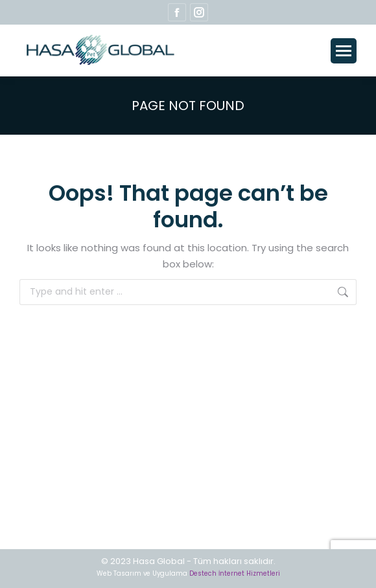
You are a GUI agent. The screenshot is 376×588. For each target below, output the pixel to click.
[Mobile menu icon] (344, 51)
